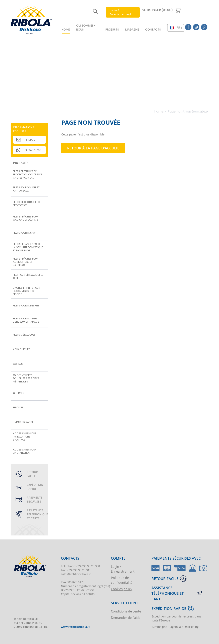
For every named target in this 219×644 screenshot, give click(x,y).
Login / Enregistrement (123, 569)
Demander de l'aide (126, 618)
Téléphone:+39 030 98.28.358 (80, 566)
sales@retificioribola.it (76, 574)
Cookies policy (122, 589)
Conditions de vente (126, 611)
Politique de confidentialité (122, 580)
